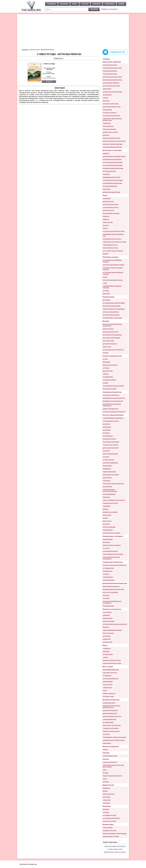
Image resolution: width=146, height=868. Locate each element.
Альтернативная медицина (113, 418)
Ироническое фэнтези (111, 83)
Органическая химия (111, 475)
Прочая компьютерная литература (111, 558)
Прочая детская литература (113, 350)
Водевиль (106, 788)
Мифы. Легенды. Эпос (111, 409)
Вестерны (106, 300)
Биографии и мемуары (111, 587)
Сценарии (107, 800)
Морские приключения (112, 306)
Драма (105, 791)
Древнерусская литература (113, 401)
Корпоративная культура (112, 717)
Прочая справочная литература (115, 565)
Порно (105, 277)
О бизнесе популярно (111, 728)
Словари (106, 574)
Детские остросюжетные (112, 335)
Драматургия (108, 371)
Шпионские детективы (111, 192)
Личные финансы (109, 719)
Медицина (107, 469)
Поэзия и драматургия (112, 356)
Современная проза (110, 245)
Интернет (106, 542)
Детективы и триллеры (112, 150)
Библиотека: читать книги (115, 852)
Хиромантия (108, 642)
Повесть (106, 219)
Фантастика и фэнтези (112, 62)
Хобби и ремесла (109, 694)
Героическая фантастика (112, 68)
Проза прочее (108, 222)
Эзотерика (107, 636)
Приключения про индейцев (114, 309)
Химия (105, 518)
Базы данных (108, 539)
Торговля (106, 734)
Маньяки (106, 174)
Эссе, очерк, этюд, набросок (113, 251)
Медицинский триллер (112, 177)
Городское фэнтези (110, 71)
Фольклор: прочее (109, 821)
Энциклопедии (109, 580)
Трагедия (106, 803)
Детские (106, 321)
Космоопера (107, 95)
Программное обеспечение (113, 554)
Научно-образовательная (113, 415)
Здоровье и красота (110, 673)
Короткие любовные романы (113, 265)
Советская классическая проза (115, 242)
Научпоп (106, 598)
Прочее (105, 759)
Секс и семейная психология (114, 500)
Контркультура (108, 211)
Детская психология (111, 448)
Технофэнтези (108, 126)
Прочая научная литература (113, 484)
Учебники (107, 506)
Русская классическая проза (114, 231)
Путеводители (108, 568)
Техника (106, 753)
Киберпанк (107, 89)
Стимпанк (107, 123)
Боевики (106, 154)
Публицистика (108, 606)
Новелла (106, 216)
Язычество (107, 639)
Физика (106, 509)
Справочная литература (113, 562)
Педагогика (107, 478)
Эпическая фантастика (112, 138)
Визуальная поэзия (110, 365)
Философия (107, 515)
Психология (107, 487)
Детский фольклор (110, 344)
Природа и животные (111, 312)
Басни (105, 359)
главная (51, 4)
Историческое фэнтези (111, 86)
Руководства (108, 571)
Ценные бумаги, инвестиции (114, 740)
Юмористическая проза (112, 660)
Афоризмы (107, 199)
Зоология (106, 451)
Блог (75, 4)
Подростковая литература (112, 776)
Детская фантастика (111, 332)
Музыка (106, 773)
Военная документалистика (114, 589)
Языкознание (108, 530)
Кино (105, 770)
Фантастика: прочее (110, 132)
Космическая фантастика (113, 92)
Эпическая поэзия (110, 389)
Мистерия (107, 797)
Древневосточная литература (114, 398)
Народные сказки (109, 815)
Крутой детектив (109, 171)
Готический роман (110, 74)
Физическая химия (110, 512)
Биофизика (107, 427)
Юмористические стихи (112, 663)
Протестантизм (109, 621)
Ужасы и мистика (109, 129)
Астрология (107, 612)
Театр (105, 779)
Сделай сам (107, 688)
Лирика (106, 374)
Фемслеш (106, 294)
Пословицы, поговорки (111, 818)
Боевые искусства (110, 831)
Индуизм (106, 615)
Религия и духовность (112, 609)
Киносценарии (108, 794)
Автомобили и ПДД (110, 756)
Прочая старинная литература (114, 412)
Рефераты (106, 497)
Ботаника (106, 433)
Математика (107, 466)
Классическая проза (49, 78)
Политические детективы (113, 180)
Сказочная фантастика (112, 116)
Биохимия (107, 430)
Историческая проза (110, 205)
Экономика (107, 743)
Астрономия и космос (111, 421)
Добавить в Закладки (109, 9)
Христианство (108, 633)
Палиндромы (108, 377)
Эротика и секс (108, 697)
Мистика (106, 101)
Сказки (105, 353)
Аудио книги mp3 (115, 849)
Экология (106, 524)
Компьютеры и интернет (113, 536)
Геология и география (111, 442)
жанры (64, 4)
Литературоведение (110, 463)
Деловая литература (111, 700)
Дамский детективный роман (114, 157)
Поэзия (105, 383)
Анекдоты (107, 649)
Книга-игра (107, 347)
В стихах (106, 368)
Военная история (109, 439)
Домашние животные (111, 670)
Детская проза (108, 329)
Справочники (108, 577)
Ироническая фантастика (113, 80)
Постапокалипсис (110, 113)
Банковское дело (109, 703)
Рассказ (106, 225)
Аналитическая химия (112, 533)
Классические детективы (113, 165)
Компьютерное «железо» (112, 545)
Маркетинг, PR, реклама (112, 725)
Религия (106, 627)
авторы (97, 4)
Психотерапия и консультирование (110, 491)
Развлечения (108, 682)
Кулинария (107, 676)
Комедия (106, 652)
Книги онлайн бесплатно (115, 846)
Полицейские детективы (112, 183)
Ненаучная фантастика (112, 107)
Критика (106, 595)
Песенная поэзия (109, 380)
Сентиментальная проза (112, 239)
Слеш (105, 283)
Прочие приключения (111, 315)
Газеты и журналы (110, 762)
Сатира (105, 657)
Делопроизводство (110, 714)
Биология (106, 424)
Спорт (105, 691)
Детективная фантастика (112, 77)
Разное (105, 750)
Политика (107, 481)
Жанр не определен (111, 746)
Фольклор (106, 806)
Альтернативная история (112, 147)
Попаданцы (107, 110)
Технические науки (110, 503)
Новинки (110, 4)
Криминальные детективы (113, 168)
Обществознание (109, 472)
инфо (121, 4)
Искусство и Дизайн (110, 592)
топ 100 (85, 4)
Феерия (105, 254)
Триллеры (107, 189)
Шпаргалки (107, 521)
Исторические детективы (112, 162)
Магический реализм (111, 214)
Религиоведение (109, 494)
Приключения (108, 297)
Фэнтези (106, 135)
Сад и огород (108, 685)
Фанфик (106, 782)
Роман (105, 228)
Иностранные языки (110, 454)
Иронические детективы (112, 160)
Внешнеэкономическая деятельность (112, 707)
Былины (106, 809)
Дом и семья (108, 667)
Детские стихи (108, 341)
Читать (49, 81)
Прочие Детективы (110, 186)
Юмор (105, 645)
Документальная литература (115, 583)
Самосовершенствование (112, 630)
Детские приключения (112, 338)
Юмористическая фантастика (114, 141)
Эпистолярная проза (111, 248)
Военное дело (108, 824)
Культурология (108, 460)
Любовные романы (110, 257)
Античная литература (111, 395)
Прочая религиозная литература (115, 624)
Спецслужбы (108, 828)
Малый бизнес (108, 722)
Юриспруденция (109, 527)
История (106, 457)
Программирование (110, 551)
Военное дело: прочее (111, 837)
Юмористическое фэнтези (113, 144)
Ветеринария (108, 436)
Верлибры (106, 362)
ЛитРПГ (106, 98)
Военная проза (108, 202)
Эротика (106, 291)
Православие (108, 618)
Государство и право (110, 445)
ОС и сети (106, 548)
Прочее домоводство (111, 679)
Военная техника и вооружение (115, 834)
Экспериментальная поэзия (113, 386)
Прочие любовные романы (113, 280)
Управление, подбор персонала (115, 737)
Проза (105, 195)
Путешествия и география (112, 318)
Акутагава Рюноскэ (49, 74)
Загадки (106, 812)
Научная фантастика (111, 104)
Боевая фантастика (110, 65)
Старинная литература (112, 392)
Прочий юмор (108, 654)
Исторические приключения (114, 303)
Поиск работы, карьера (111, 731)
